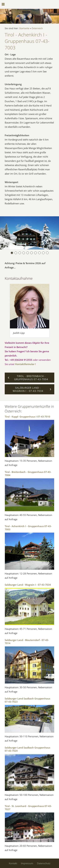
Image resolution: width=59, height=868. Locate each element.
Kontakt (13, 863)
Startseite (24, 28)
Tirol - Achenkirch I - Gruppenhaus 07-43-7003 (28, 528)
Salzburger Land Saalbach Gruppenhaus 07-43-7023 (27, 700)
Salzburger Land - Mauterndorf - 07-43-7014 (27, 642)
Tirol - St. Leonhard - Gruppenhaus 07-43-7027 (28, 808)
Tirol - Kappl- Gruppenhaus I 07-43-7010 (27, 417)
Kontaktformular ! (25, 364)
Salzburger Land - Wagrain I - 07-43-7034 (28, 585)
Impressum (27, 863)
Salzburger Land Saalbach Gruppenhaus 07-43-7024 (27, 749)
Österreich (37, 28)
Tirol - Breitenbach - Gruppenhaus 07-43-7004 (28, 473)
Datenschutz (44, 863)
